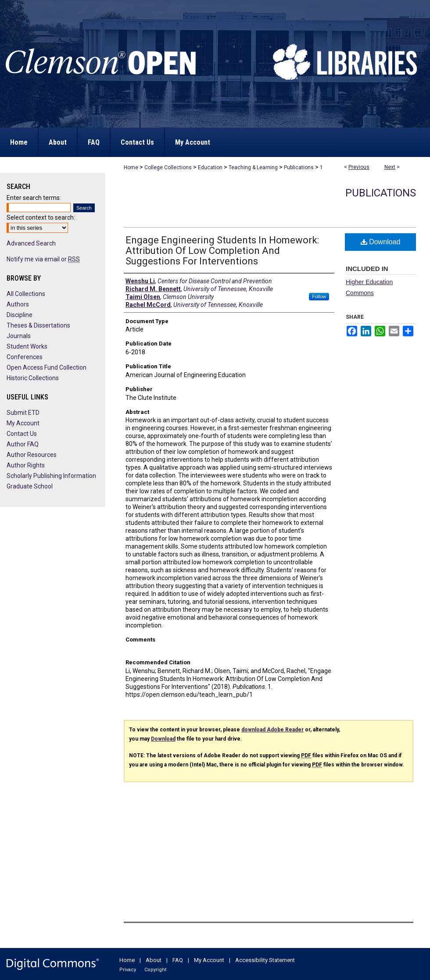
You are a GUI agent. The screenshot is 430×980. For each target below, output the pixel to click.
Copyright (155, 970)
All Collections (26, 294)
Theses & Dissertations (38, 325)
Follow (319, 296)
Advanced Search (31, 243)
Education (210, 167)
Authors (18, 304)
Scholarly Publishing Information (51, 476)
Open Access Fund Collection (47, 367)
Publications (299, 167)
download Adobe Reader (272, 730)
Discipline (20, 315)
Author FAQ (23, 444)
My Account (23, 423)
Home (131, 167)
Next (390, 167)
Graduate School (30, 486)
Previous (359, 167)
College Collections (168, 167)
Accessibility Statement (265, 960)
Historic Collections (33, 378)
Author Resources (32, 455)
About (154, 960)
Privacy (128, 970)
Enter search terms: (34, 198)
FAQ (178, 960)
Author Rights (26, 465)
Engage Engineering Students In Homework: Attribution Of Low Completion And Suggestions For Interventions (222, 251)
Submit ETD (23, 413)
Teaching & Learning (253, 167)
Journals (19, 336)
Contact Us (22, 434)
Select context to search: (41, 217)
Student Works (27, 346)
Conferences (25, 357)
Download (381, 242)
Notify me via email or (43, 259)
